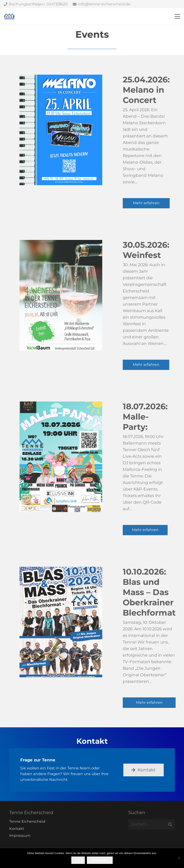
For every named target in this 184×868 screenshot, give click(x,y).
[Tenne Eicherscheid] (9, 16)
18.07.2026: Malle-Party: (145, 417)
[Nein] (179, 858)
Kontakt (17, 829)
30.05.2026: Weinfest (146, 250)
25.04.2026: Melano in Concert (146, 90)
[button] (178, 16)
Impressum (20, 836)
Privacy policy (100, 860)
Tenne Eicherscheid (27, 821)
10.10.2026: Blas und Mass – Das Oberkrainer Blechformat (149, 592)
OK (78, 860)
